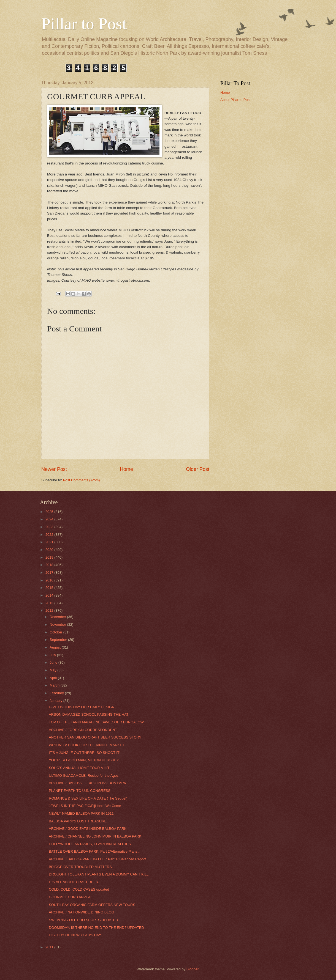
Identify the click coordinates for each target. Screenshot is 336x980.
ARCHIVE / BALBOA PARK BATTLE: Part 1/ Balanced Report (97, 859)
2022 (50, 535)
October (56, 632)
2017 (50, 573)
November (58, 624)
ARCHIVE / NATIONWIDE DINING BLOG (81, 912)
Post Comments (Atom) (82, 480)
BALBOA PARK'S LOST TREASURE (78, 821)
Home (126, 469)
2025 (50, 512)
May (53, 670)
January (56, 701)
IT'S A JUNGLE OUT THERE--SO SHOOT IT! (85, 753)
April (54, 678)
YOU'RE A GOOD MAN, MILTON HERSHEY (84, 760)
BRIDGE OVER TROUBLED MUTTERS (80, 867)
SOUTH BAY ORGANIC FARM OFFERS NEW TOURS (92, 905)
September (59, 640)
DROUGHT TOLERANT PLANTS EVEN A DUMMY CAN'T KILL (99, 874)
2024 (50, 519)
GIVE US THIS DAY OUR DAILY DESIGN (82, 707)
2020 (50, 550)
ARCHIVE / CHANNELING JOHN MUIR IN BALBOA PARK (95, 836)
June (54, 662)
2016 (50, 580)
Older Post (198, 469)
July (53, 655)
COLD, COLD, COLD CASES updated (79, 889)
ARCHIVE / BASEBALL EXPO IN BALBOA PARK (87, 783)
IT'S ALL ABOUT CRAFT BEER (74, 882)
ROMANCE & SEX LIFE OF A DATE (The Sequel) (88, 798)
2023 (50, 527)
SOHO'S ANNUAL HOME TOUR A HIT (79, 768)
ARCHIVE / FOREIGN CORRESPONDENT (83, 730)
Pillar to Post (84, 24)
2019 (50, 557)
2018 (50, 565)
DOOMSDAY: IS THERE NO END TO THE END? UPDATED (96, 928)
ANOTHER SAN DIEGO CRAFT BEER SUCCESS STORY (95, 737)
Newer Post (54, 469)
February (57, 693)
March (55, 685)
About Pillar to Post (235, 100)
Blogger (193, 969)
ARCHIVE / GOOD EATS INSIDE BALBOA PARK (88, 829)
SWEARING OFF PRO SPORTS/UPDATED (83, 920)
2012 (50, 610)
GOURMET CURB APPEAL (71, 897)
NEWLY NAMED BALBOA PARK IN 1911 (81, 813)
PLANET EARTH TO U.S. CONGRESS (80, 791)
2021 (50, 542)
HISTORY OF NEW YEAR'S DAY (75, 935)
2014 (50, 595)
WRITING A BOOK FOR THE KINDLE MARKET (86, 745)
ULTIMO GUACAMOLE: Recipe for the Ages (84, 776)
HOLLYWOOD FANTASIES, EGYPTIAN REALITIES (90, 844)
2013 (50, 603)
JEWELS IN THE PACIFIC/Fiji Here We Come (85, 806)
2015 (50, 588)
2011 (50, 947)
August (56, 647)
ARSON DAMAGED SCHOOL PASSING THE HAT (89, 714)
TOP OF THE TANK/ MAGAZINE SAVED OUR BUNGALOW (96, 722)
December (58, 617)
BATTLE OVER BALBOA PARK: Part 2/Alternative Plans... (94, 851)
